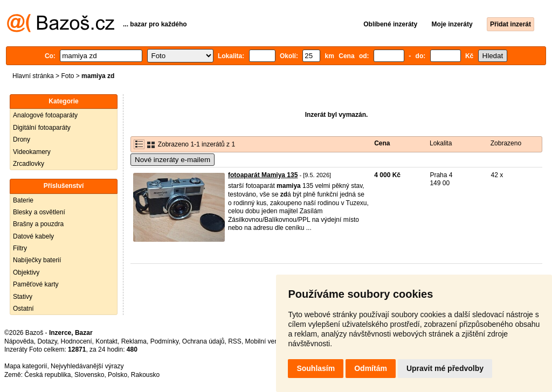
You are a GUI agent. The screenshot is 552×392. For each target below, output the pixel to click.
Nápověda (19, 341)
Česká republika (47, 375)
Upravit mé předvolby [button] (445, 368)
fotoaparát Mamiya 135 (263, 175)
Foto (67, 76)
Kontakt (106, 341)
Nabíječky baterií (37, 260)
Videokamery (32, 152)
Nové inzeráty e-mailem (172, 160)
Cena (382, 143)
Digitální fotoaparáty (42, 128)
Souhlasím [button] (316, 368)
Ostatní (23, 309)
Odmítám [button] (371, 368)
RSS (235, 341)
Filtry (20, 248)
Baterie (23, 200)
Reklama (134, 341)
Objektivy (26, 272)
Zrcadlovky (29, 164)
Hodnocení (77, 341)
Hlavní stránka (33, 76)
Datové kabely (33, 236)
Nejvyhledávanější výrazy (87, 366)
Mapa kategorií (26, 366)
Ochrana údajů (203, 341)
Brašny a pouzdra (38, 224)
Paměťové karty (36, 284)
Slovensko (89, 375)
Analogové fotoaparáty (45, 115)
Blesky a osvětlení (39, 212)
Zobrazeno (506, 143)
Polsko (118, 375)
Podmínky (164, 341)
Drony (22, 139)
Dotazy (47, 341)
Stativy (23, 297)
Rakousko (145, 375)
